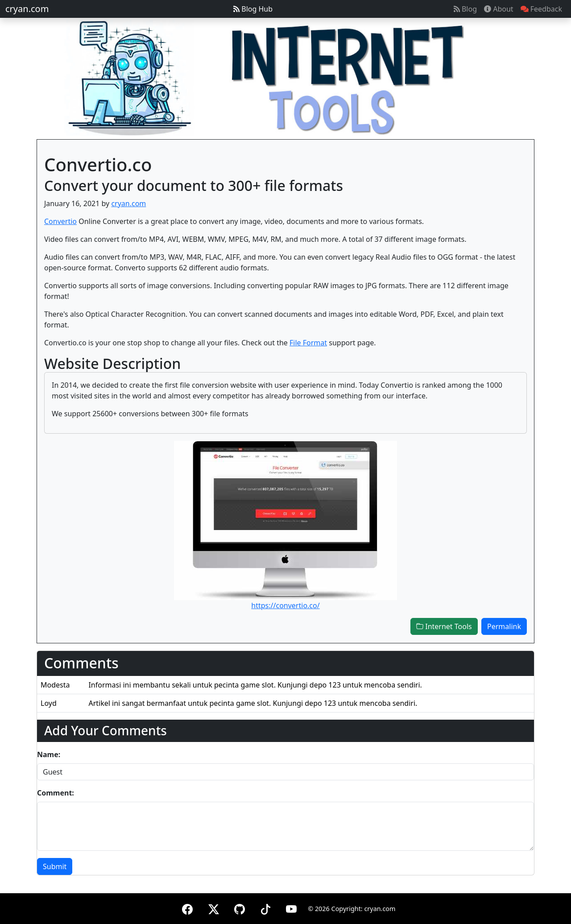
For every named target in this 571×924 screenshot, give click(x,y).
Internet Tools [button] (444, 626)
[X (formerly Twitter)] (214, 908)
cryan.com (27, 9)
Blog (465, 9)
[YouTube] (291, 908)
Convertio (60, 221)
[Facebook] (187, 908)
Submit (55, 866)
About (499, 9)
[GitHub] (240, 908)
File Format (308, 343)
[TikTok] (265, 908)
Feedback (541, 9)
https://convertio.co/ (285, 605)
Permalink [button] (504, 626)
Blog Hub (253, 9)
